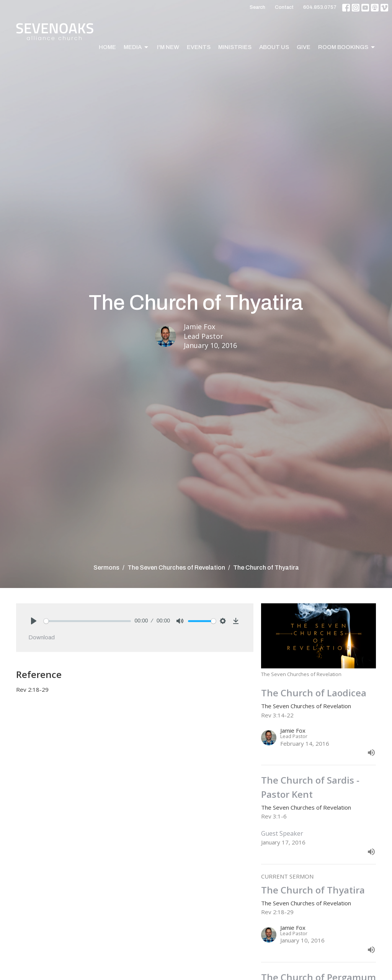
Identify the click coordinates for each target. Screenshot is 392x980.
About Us (274, 47)
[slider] (87, 621)
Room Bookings (347, 47)
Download (42, 637)
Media (136, 47)
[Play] (34, 621)
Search (257, 7)
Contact (284, 7)
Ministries (235, 47)
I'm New (168, 47)
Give (304, 47)
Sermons (106, 568)
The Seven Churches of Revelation (176, 568)
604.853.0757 (320, 7)
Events (199, 47)
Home (107, 47)
